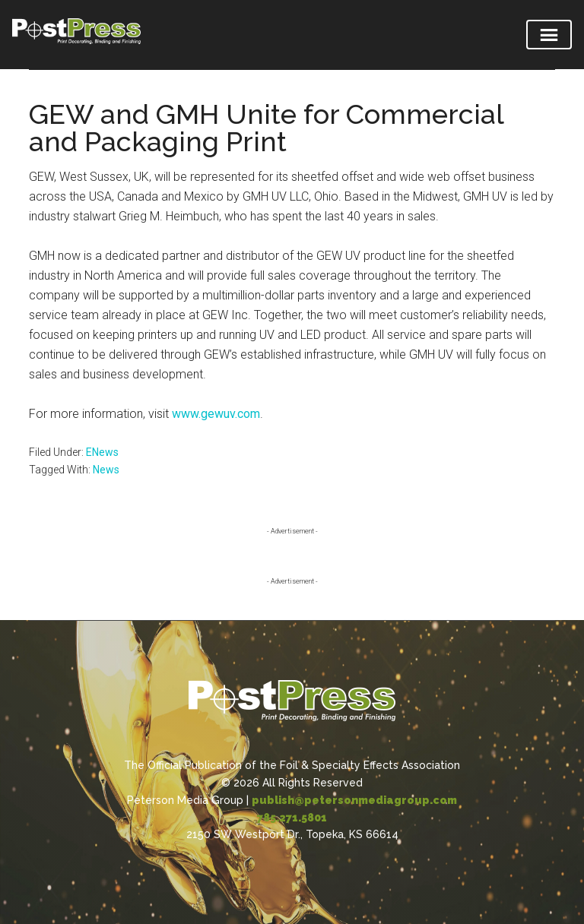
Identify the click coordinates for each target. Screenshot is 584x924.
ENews (102, 452)
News (106, 470)
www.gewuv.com (216, 414)
